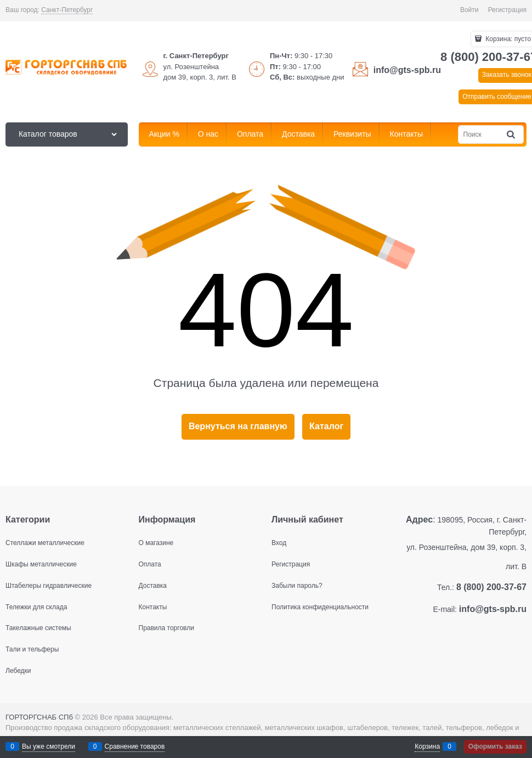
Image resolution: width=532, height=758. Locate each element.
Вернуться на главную (238, 426)
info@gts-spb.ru (407, 70)
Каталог (326, 426)
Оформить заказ (495, 746)
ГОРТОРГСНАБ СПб (39, 717)
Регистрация (507, 10)
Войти (469, 10)
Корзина (427, 746)
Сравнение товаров (135, 746)
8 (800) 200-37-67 (491, 587)
